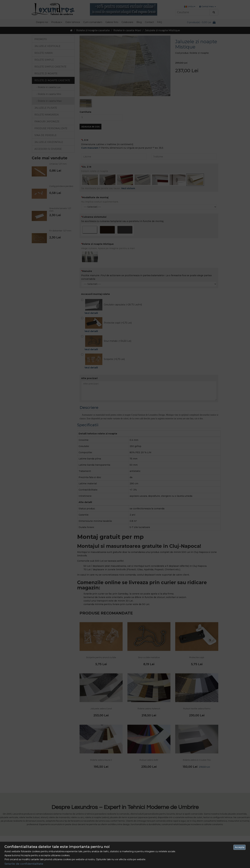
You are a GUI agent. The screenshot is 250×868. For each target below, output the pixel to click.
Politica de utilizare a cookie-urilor (113, 846)
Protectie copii (197, 631)
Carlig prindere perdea (61, 186)
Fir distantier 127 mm (60, 231)
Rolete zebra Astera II (149, 682)
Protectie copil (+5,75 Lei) (106, 299)
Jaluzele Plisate (46, 108)
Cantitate (181, 81)
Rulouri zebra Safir (149, 734)
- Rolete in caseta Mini (48, 94)
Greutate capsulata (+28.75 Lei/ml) (112, 280)
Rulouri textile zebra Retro (197, 682)
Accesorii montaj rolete (96, 268)
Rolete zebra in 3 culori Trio (197, 734)
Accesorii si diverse (48, 149)
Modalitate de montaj (95, 171)
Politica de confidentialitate (110, 835)
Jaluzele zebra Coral (101, 682)
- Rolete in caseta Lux (47, 87)
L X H (85, 114)
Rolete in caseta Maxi (127, 30)
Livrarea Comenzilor (106, 829)
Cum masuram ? (91, 121)
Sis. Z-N (87, 140)
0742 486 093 (52, 823)
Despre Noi (101, 823)
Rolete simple (44, 60)
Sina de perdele (46, 135)
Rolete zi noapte (46, 74)
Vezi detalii (91, 287)
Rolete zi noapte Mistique (98, 218)
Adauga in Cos (186, 96)
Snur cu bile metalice (149, 631)
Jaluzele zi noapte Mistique (162, 30)
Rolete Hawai (44, 53)
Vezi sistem (128, 162)
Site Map (164, 829)
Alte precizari (89, 352)
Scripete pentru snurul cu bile (101, 631)
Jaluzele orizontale (49, 142)
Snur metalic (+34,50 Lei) (106, 317)
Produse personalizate (51, 128)
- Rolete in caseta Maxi (48, 101)
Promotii (41, 39)
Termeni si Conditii (105, 841)
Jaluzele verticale (47, 46)
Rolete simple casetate (50, 67)
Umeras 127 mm (58, 164)
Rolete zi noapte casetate (93, 30)
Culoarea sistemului (94, 190)
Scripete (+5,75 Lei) (103, 335)
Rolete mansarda (47, 115)
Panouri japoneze (47, 122)
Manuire (87, 245)
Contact (164, 823)
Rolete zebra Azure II (101, 734)
